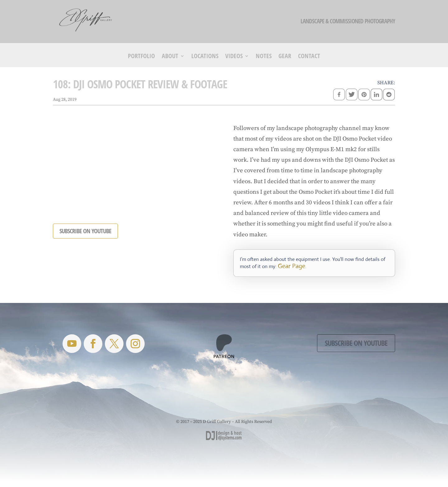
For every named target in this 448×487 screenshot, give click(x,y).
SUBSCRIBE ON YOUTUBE (85, 231)
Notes (264, 57)
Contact (309, 57)
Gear (285, 57)
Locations (205, 57)
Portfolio (141, 57)
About (170, 57)
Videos (234, 57)
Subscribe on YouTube (356, 343)
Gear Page (292, 266)
